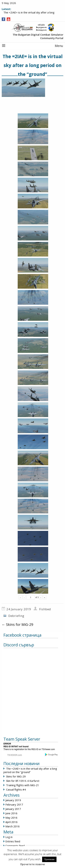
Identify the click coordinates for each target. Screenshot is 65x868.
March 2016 (12, 826)
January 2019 (13, 800)
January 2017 (13, 809)
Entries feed (13, 841)
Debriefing (16, 616)
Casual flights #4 (16, 789)
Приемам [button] (49, 859)
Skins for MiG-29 (17, 624)
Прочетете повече (33, 864)
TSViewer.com (48, 749)
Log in (9, 837)
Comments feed (15, 846)
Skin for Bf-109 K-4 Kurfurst (23, 781)
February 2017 (14, 804)
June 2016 (11, 813)
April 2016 (11, 822)
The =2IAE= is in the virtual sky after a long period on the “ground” (30, 770)
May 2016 (11, 818)
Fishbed (45, 609)
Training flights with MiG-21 (23, 785)
